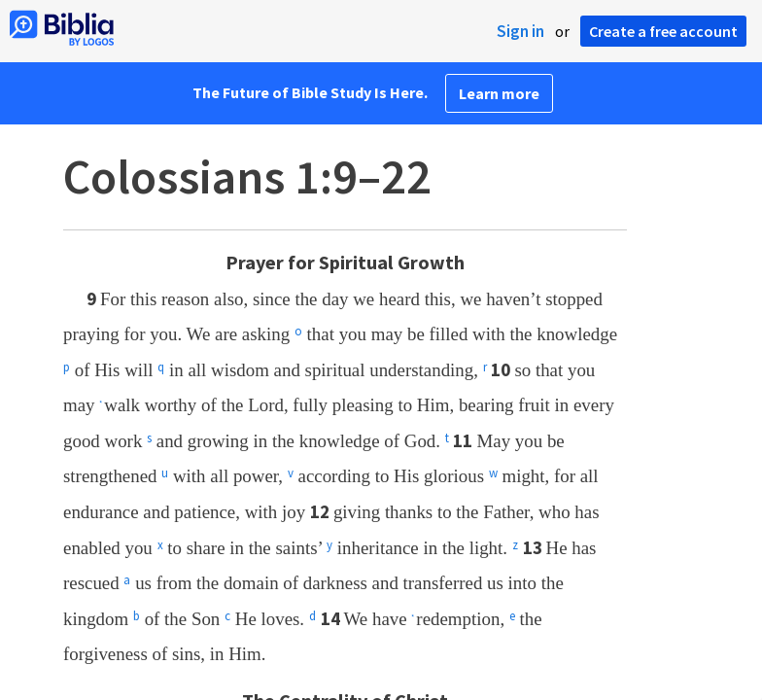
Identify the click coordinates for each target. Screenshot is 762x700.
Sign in (520, 31)
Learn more (499, 93)
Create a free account (663, 31)
